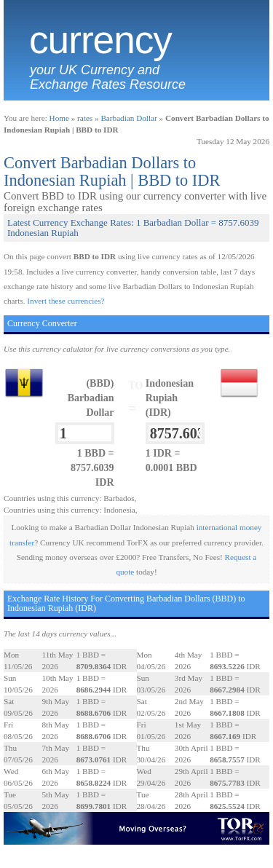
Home (59, 118)
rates (85, 118)
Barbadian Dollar (128, 118)
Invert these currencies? (66, 301)
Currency (100, 40)
